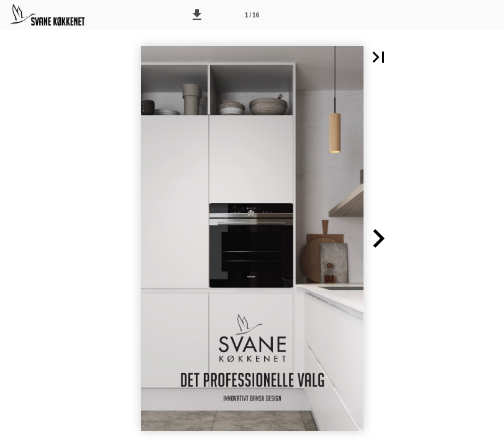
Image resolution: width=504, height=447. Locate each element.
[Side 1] (252, 15)
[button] (197, 15)
